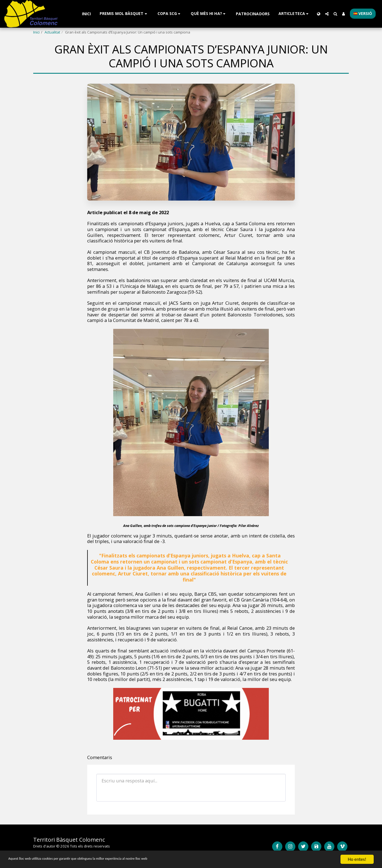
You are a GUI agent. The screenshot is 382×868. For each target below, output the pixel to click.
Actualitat (52, 32)
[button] (124, 14)
